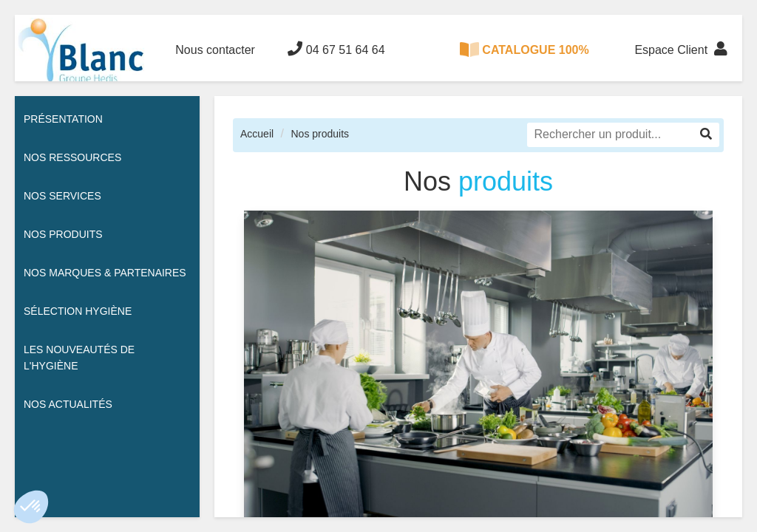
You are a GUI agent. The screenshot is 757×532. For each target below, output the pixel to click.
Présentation (63, 119)
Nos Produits (63, 234)
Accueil (257, 134)
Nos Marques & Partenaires (105, 273)
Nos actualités (68, 404)
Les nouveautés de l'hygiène (79, 358)
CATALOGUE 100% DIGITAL (524, 62)
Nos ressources (72, 157)
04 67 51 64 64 (336, 49)
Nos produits (320, 134)
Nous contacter (215, 50)
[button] (31, 507)
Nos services (62, 196)
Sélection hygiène (78, 311)
